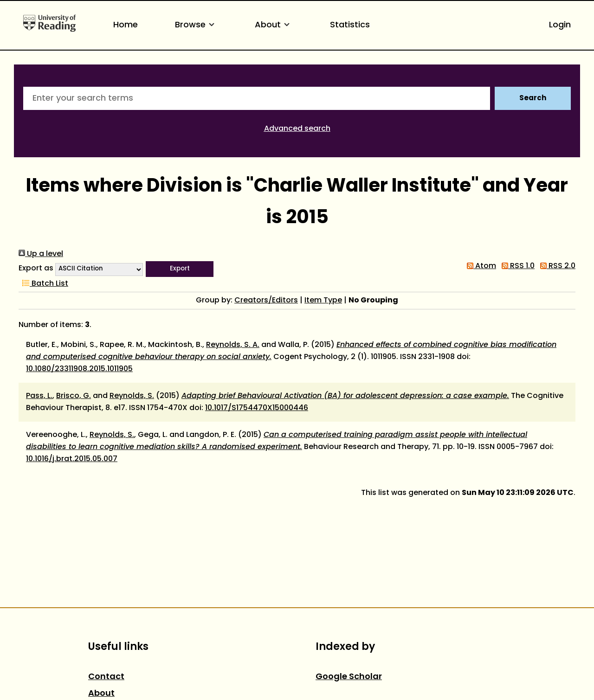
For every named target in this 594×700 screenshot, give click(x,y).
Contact (106, 677)
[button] (180, 269)
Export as (36, 269)
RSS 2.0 (556, 266)
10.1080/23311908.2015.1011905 (79, 369)
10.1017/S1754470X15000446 (257, 408)
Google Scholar (349, 677)
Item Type (323, 301)
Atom (480, 266)
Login (560, 25)
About (274, 25)
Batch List (43, 284)
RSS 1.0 (516, 266)
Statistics (350, 25)
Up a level (41, 254)
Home (126, 25)
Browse (196, 25)
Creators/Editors (266, 301)
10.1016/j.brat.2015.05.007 (72, 459)
